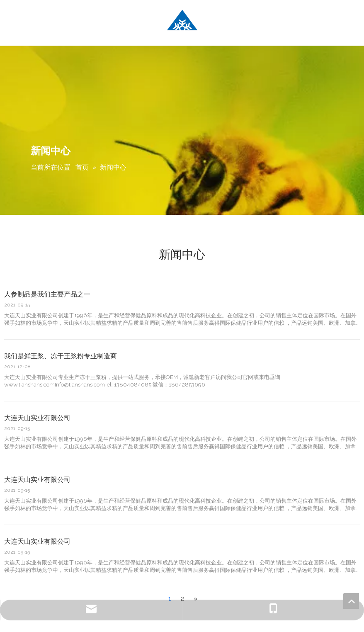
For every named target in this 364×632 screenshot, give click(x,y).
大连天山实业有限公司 (37, 418)
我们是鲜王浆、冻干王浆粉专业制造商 (61, 356)
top (351, 601)
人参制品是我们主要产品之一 (47, 294)
